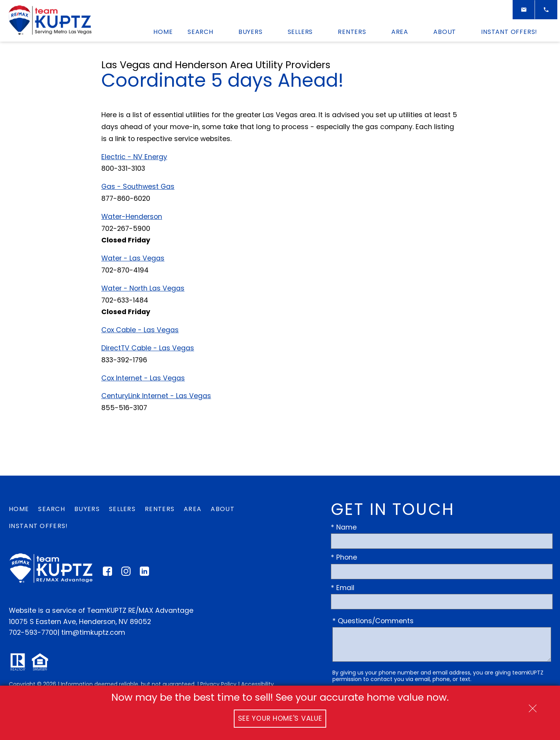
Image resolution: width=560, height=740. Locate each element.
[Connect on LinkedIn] (144, 573)
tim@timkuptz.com (93, 632)
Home (163, 32)
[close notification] (533, 706)
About (223, 509)
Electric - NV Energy (134, 157)
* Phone (344, 557)
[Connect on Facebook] (107, 573)
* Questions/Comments (373, 621)
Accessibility (257, 684)
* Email (343, 588)
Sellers (122, 509)
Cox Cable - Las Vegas (140, 330)
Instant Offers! (39, 526)
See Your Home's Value (280, 718)
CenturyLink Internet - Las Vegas (156, 396)
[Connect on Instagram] (126, 573)
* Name (344, 527)
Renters (160, 509)
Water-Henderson (132, 217)
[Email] (524, 10)
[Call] (546, 10)
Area (193, 509)
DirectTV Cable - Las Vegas (148, 348)
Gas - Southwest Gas (138, 187)
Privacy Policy (218, 684)
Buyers (87, 509)
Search (52, 509)
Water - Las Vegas (133, 258)
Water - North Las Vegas (143, 288)
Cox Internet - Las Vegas (143, 378)
